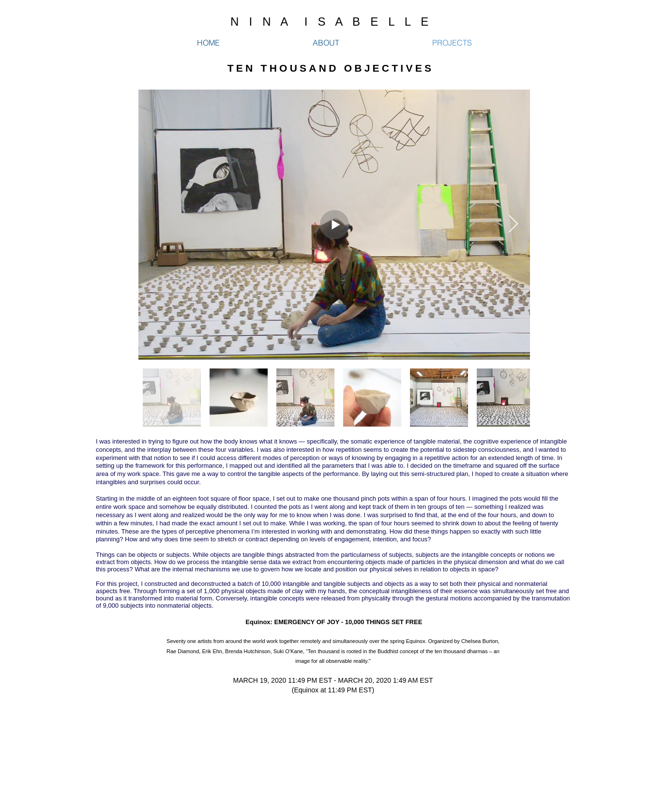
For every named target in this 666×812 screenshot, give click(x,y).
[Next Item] (513, 224)
